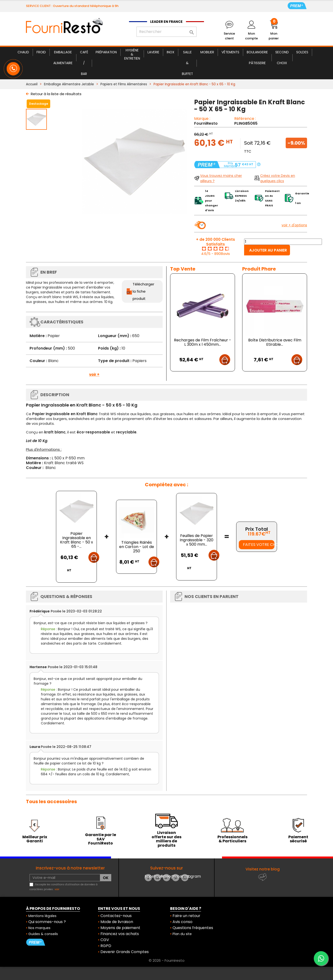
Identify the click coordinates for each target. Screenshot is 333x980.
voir (57, 889)
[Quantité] (283, 242)
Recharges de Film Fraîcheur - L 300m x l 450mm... (203, 342)
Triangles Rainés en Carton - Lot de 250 (137, 547)
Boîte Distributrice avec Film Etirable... (275, 342)
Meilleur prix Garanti (35, 839)
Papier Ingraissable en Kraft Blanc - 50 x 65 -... (77, 540)
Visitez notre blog (263, 869)
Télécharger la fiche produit (143, 291)
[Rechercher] (166, 32)
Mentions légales (42, 916)
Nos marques (39, 928)
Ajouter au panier (268, 250)
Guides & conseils (43, 934)
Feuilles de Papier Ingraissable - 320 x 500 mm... (197, 540)
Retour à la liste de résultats (56, 94)
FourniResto (206, 123)
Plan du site (182, 934)
